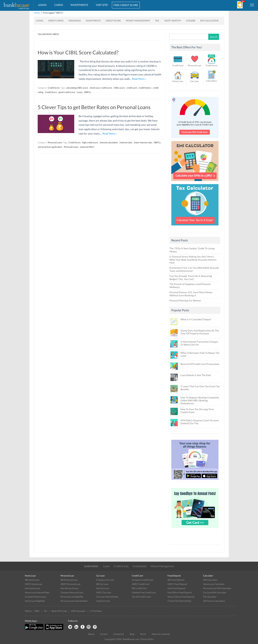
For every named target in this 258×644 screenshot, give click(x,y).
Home (37, 13)
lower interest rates (143, 142)
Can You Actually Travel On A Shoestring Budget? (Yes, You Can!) (191, 278)
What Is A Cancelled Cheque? (196, 319)
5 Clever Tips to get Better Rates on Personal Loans (94, 107)
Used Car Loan (103, 601)
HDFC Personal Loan (70, 584)
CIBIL (37, 611)
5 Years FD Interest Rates (179, 601)
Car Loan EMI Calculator (215, 592)
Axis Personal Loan (69, 588)
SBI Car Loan (102, 584)
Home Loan (178, 81)
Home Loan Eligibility (35, 601)
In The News (96, 611)
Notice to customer (161, 634)
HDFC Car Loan (104, 592)
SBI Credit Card (139, 588)
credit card (132, 88)
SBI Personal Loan (69, 580)
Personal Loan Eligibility (72, 597)
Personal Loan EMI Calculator (217, 588)
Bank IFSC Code (59, 611)
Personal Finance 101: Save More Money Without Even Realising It (191, 294)
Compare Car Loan (105, 580)
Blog (132, 634)
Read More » (139, 79)
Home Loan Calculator (214, 584)
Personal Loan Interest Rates (74, 601)
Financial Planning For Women (185, 300)
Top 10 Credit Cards (141, 597)
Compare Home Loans (35, 597)
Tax (157, 21)
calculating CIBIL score (77, 88)
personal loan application (50, 147)
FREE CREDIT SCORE (126, 5)
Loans (42, 5)
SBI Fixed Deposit (176, 580)
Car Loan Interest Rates (107, 597)
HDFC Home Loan (34, 584)
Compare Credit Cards (143, 580)
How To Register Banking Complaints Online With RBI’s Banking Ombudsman (200, 400)
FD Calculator (210, 597)
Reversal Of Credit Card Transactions (200, 364)
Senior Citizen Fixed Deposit (181, 597)
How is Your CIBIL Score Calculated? (78, 52)
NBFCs (87, 92)
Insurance (75, 21)
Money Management (138, 21)
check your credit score (101, 88)
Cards (59, 5)
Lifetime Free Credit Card (144, 592)
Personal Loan (195, 65)
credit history (145, 88)
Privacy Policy (147, 639)
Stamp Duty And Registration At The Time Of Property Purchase (200, 332)
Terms (143, 634)
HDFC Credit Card (141, 584)
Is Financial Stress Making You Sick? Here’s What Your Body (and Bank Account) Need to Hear (193, 260)
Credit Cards (56, 21)
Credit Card (178, 65)
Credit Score (113, 21)
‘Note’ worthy (173, 21)
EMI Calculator (209, 21)
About (91, 634)
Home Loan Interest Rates (37, 592)
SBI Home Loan (32, 580)
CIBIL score (119, 88)
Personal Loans (55, 142)
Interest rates (126, 142)
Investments (79, 5)
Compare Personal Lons (72, 592)
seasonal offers (87, 147)
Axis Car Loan (103, 588)
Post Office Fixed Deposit (180, 592)
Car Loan (194, 81)
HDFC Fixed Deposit (177, 584)
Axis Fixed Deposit (176, 588)
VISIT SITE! (102, 5)
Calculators (211, 81)
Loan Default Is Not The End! (196, 375)
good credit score (67, 92)
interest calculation (109, 142)
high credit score (90, 142)
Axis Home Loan (33, 588)
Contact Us (119, 634)
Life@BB (191, 21)
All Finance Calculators (214, 601)
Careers (104, 634)
